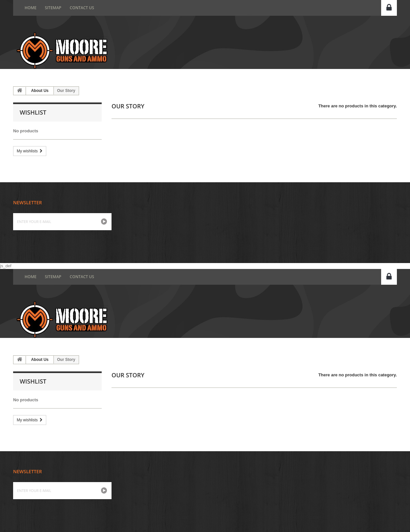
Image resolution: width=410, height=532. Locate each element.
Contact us (82, 8)
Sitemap (53, 8)
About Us (40, 91)
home (31, 8)
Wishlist (33, 112)
